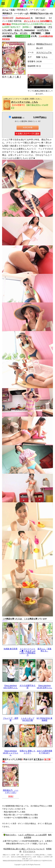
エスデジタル (43, 30)
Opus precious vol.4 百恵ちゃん (11, 687)
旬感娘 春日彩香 (11, 649)
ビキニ (45, 57)
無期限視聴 (18, 118)
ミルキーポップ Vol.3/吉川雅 (28, 719)
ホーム (5, 10)
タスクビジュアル (10, 33)
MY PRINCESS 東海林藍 (44, 719)
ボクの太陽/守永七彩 (28, 687)
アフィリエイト (29, 851)
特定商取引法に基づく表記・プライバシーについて (24, 849)
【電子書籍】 (36, 33)
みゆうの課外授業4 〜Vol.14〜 (45, 752)
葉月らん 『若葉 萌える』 (45, 650)
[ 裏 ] (18, 77)
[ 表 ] (11, 77)
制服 (13, 10)
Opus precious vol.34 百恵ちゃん (44, 687)
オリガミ (24, 33)
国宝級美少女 (40, 27)
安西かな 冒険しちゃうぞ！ (28, 752)
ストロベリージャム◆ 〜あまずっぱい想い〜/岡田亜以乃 (28, 652)
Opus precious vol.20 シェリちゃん (11, 753)
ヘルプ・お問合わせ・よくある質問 (32, 835)
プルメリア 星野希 (11, 719)
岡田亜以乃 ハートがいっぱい (11, 791)
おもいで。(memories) (25, 30)
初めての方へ (10, 835)
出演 (31, 44)
